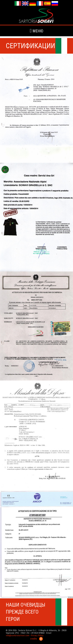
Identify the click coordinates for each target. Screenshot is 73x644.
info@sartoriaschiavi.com (18, 636)
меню (36, 31)
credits (36, 639)
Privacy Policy (37, 636)
